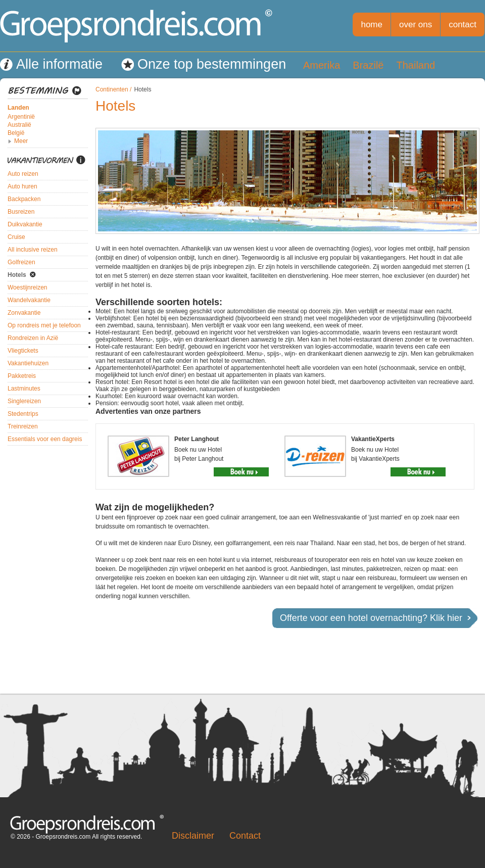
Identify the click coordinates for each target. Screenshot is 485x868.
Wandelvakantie (29, 300)
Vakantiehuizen (28, 363)
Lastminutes (24, 389)
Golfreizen (21, 262)
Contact (245, 836)
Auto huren (22, 186)
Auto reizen (23, 174)
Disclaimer (193, 836)
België (16, 133)
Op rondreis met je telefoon (44, 325)
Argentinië (21, 117)
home (372, 25)
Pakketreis (22, 376)
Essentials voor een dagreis (45, 439)
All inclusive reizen (33, 250)
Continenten (112, 89)
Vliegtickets (23, 351)
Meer (21, 141)
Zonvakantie (24, 313)
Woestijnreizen (27, 287)
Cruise (16, 237)
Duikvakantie (25, 224)
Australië (19, 125)
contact (463, 25)
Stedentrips (23, 414)
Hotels (17, 275)
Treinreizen (23, 426)
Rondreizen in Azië (33, 338)
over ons (416, 25)
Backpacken (24, 199)
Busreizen (21, 212)
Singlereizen (24, 401)
